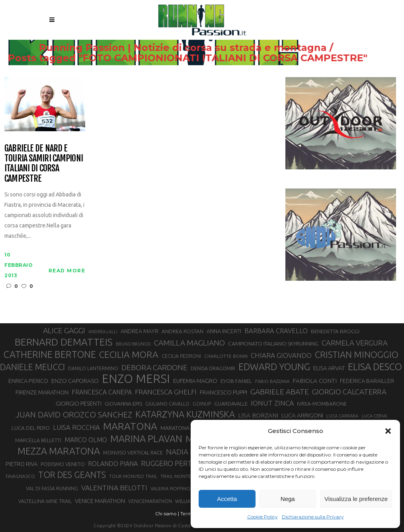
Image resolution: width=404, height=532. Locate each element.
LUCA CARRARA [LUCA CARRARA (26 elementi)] (342, 416)
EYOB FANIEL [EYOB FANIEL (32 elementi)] (236, 381)
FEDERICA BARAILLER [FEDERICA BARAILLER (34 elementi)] (367, 381)
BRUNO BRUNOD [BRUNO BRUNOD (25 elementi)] (133, 344)
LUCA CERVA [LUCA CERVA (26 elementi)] (374, 416)
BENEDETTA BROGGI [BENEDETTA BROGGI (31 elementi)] (335, 331)
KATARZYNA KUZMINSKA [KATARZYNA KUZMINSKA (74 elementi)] (185, 414)
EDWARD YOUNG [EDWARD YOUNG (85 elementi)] (274, 367)
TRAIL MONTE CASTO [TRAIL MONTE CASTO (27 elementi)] (184, 476)
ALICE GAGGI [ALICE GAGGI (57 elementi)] (64, 330)
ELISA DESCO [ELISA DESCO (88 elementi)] (375, 367)
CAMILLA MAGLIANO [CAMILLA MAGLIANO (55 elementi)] (189, 343)
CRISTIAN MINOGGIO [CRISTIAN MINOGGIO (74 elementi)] (357, 354)
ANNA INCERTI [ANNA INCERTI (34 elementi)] (224, 331)
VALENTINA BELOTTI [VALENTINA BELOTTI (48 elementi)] (114, 488)
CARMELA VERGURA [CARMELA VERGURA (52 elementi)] (355, 343)
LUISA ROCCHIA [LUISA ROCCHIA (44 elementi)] (76, 427)
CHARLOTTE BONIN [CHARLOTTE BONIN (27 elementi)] (226, 356)
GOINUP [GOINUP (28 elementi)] (202, 404)
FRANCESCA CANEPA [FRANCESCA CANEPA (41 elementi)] (102, 392)
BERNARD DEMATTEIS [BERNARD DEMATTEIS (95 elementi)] (64, 342)
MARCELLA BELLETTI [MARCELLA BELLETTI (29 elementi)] (38, 440)
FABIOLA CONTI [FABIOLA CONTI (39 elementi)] (315, 381)
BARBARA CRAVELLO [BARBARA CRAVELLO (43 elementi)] (276, 331)
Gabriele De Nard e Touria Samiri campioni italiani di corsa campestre (44, 163)
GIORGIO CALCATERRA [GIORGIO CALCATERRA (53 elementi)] (349, 392)
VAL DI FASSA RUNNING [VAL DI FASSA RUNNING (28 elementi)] (52, 488)
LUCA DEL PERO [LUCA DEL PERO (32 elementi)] (31, 428)
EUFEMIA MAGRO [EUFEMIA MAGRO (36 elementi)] (195, 381)
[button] (388, 431)
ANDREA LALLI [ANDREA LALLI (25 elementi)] (103, 332)
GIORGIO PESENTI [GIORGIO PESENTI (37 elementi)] (79, 403)
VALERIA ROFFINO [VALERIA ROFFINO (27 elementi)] (170, 488)
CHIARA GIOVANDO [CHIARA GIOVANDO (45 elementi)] (281, 355)
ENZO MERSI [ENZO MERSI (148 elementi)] (136, 379)
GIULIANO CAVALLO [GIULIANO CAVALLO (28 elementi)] (167, 404)
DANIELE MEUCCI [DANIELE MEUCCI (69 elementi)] (32, 367)
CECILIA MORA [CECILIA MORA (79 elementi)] (129, 354)
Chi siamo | (167, 514)
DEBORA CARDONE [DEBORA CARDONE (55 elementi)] (154, 367)
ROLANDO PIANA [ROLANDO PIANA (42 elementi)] (113, 464)
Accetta (227, 499)
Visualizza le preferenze (356, 499)
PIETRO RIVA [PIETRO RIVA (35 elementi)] (21, 464)
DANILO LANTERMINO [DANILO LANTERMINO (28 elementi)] (93, 368)
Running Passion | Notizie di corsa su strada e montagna (199, 48)
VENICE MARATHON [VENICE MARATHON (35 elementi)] (100, 501)
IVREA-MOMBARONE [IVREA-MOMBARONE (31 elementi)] (322, 404)
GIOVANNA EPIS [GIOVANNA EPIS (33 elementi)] (123, 404)
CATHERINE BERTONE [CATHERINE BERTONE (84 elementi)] (50, 354)
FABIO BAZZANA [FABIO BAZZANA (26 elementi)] (272, 381)
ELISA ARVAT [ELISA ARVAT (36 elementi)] (329, 368)
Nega (288, 499)
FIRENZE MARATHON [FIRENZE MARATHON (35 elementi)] (42, 392)
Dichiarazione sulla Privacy (313, 517)
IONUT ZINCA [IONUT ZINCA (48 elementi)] (272, 403)
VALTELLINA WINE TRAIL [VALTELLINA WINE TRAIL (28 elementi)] (45, 501)
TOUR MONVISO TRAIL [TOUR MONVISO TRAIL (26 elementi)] (133, 476)
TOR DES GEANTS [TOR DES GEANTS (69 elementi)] (72, 475)
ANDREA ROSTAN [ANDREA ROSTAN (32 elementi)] (182, 331)
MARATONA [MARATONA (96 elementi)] (130, 426)
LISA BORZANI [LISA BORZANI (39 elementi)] (258, 415)
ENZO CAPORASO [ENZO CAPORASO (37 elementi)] (75, 381)
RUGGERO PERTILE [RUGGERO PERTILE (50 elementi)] (171, 463)
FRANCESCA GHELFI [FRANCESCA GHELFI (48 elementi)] (166, 392)
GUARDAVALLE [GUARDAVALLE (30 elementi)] (231, 404)
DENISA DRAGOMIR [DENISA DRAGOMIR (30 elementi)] (213, 368)
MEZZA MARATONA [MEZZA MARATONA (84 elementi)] (59, 451)
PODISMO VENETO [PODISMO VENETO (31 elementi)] (63, 464)
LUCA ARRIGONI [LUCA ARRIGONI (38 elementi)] (302, 415)
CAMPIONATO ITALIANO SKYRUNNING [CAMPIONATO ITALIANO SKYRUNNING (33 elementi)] (273, 344)
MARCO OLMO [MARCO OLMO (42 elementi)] (86, 440)
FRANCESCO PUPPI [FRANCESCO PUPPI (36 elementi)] (223, 392)
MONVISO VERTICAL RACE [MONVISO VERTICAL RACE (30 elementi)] (133, 452)
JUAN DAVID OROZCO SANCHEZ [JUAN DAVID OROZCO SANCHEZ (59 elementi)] (74, 415)
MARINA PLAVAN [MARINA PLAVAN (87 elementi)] (146, 439)
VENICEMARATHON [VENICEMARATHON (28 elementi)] (150, 501)
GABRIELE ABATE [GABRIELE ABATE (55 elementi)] (280, 392)
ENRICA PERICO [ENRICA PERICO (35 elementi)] (28, 381)
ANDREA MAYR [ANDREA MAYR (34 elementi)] (140, 331)
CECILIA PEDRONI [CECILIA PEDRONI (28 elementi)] (181, 356)
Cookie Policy (263, 517)
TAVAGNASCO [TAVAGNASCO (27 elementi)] (20, 476)
